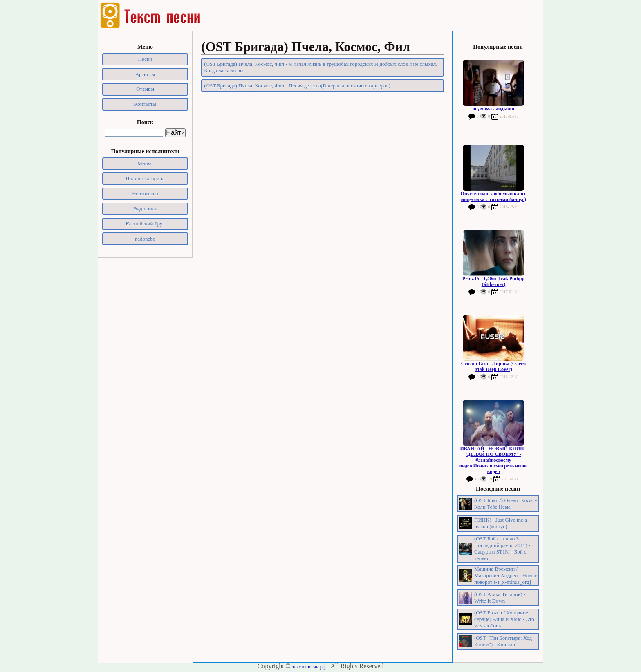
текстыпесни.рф (309, 667)
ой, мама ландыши (493, 109)
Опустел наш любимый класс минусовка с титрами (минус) (494, 196)
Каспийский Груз (145, 224)
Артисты (145, 74)
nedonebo (145, 239)
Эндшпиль (145, 209)
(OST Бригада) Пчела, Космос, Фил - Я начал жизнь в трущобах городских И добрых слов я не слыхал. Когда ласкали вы (320, 67)
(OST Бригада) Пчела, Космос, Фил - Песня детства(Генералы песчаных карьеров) (297, 86)
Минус (145, 163)
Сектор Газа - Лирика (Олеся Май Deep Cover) (493, 366)
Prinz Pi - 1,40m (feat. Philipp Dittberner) (493, 281)
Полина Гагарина (145, 178)
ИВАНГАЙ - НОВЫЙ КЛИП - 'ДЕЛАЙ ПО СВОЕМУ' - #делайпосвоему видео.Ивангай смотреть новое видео (494, 460)
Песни (145, 59)
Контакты (145, 104)
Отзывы (145, 89)
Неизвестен (145, 193)
